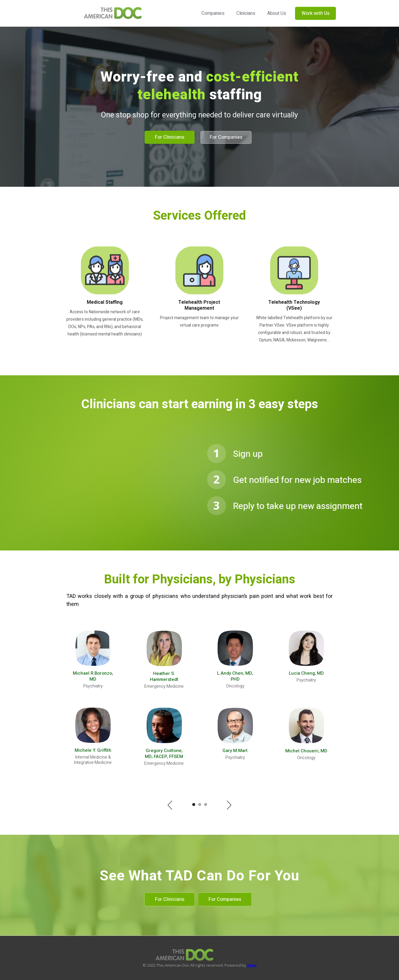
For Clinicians (170, 137)
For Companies (226, 137)
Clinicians (246, 13)
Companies (213, 13)
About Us (277, 13)
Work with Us (315, 13)
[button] (170, 805)
